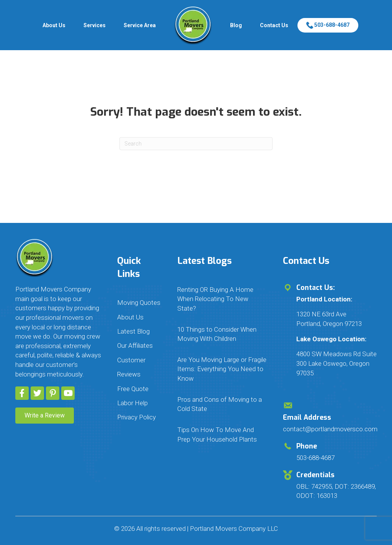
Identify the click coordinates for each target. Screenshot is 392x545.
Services (95, 25)
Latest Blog (133, 331)
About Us (54, 25)
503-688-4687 (328, 25)
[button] (22, 393)
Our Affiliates (135, 345)
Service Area (140, 25)
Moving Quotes (139, 303)
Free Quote (133, 389)
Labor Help (132, 403)
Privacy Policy (136, 417)
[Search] (196, 144)
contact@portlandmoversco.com (330, 429)
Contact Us (274, 25)
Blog (236, 25)
